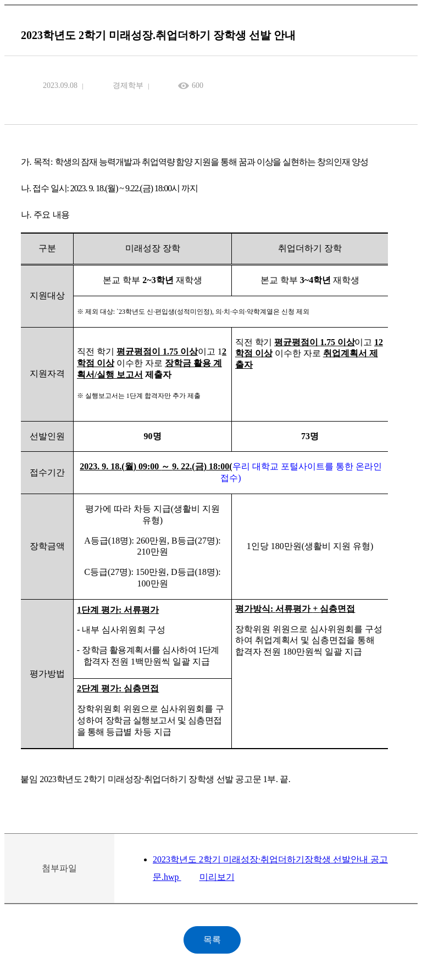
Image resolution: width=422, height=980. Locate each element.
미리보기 (217, 877)
